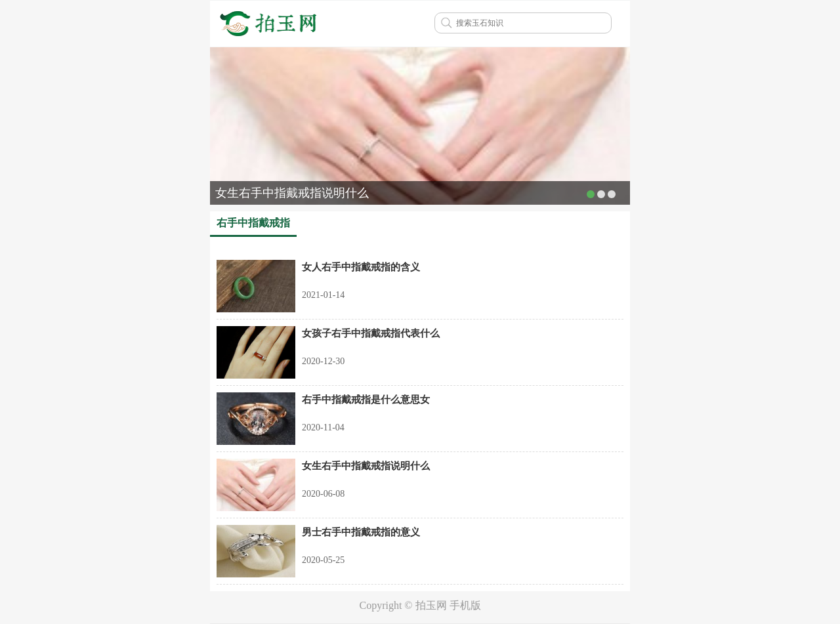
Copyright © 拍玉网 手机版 (420, 605)
